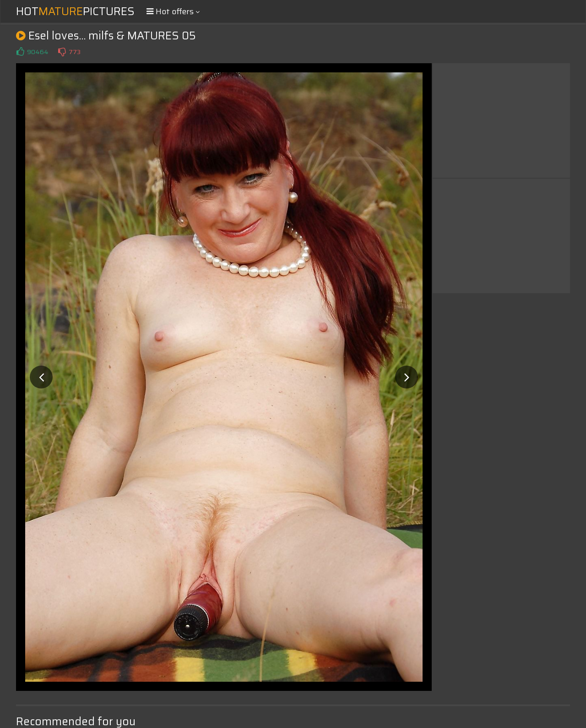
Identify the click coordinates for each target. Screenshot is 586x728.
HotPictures (75, 11)
